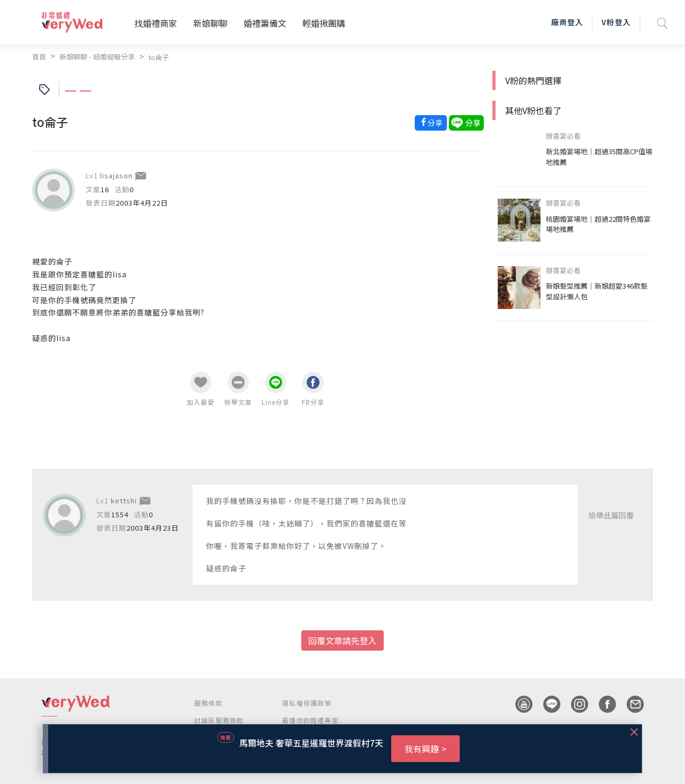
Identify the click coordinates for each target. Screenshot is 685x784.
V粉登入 (616, 22)
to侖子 (159, 57)
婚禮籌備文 (265, 23)
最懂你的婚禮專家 (310, 720)
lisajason (116, 175)
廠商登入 (567, 22)
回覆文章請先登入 (342, 640)
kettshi (124, 500)
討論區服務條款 (219, 720)
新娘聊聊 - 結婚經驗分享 (97, 56)
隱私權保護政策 (307, 703)
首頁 (39, 56)
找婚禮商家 (156, 23)
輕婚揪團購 (324, 23)
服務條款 (208, 703)
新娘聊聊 (210, 23)
